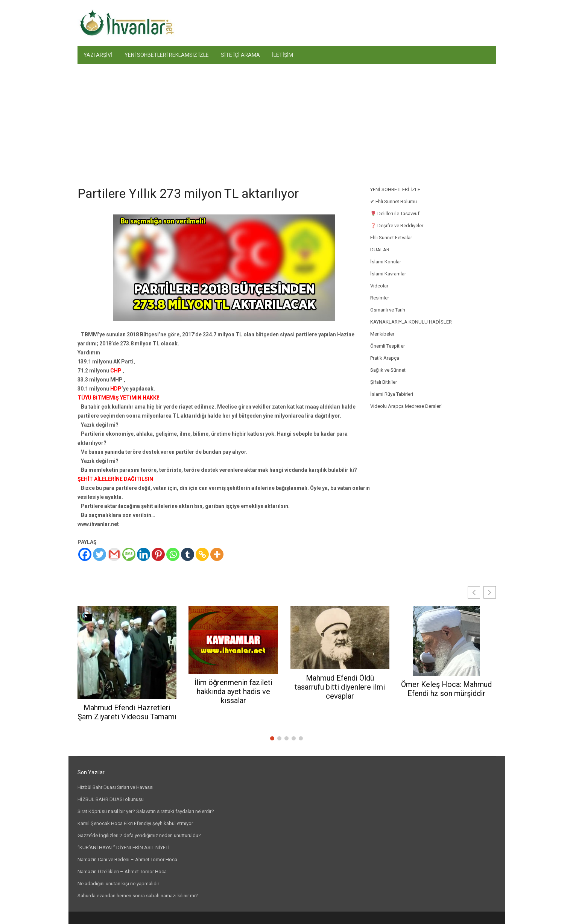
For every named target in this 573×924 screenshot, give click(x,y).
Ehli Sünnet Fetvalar (391, 238)
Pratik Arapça (385, 358)
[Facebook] (85, 554)
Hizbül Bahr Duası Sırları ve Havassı (116, 787)
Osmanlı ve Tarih (388, 310)
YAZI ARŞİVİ (98, 55)
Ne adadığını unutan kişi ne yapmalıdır (118, 884)
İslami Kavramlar (388, 274)
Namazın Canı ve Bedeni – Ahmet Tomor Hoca (127, 859)
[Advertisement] (287, 120)
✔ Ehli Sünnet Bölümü (394, 201)
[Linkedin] (144, 554)
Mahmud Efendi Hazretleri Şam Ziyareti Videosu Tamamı (127, 712)
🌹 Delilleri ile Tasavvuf (395, 214)
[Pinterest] (158, 554)
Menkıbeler (382, 334)
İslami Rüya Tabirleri (392, 394)
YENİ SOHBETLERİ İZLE (395, 189)
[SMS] (129, 554)
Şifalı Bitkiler (384, 382)
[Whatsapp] (173, 554)
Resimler (380, 298)
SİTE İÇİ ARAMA (240, 55)
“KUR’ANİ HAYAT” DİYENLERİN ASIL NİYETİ (124, 847)
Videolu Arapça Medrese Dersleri (406, 406)
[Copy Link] (202, 554)
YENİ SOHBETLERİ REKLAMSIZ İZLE (167, 55)
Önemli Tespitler (388, 346)
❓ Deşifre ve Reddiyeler (397, 226)
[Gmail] (114, 554)
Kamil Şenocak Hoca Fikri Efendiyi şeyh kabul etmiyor (135, 823)
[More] (217, 554)
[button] (490, 592)
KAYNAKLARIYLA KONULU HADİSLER (411, 322)
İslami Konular (386, 262)
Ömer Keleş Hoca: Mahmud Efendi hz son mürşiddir (446, 689)
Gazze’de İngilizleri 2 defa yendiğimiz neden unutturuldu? (139, 835)
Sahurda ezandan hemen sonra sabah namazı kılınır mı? (138, 896)
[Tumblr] (188, 554)
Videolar (379, 286)
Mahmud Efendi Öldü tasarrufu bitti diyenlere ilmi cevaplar (340, 687)
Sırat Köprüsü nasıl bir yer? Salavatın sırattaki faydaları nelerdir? (146, 811)
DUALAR (380, 250)
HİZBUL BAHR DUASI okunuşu (111, 799)
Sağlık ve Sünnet (388, 370)
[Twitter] (100, 554)
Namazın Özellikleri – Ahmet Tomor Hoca (122, 872)
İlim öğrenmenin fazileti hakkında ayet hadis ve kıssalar (233, 691)
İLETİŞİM (283, 55)
